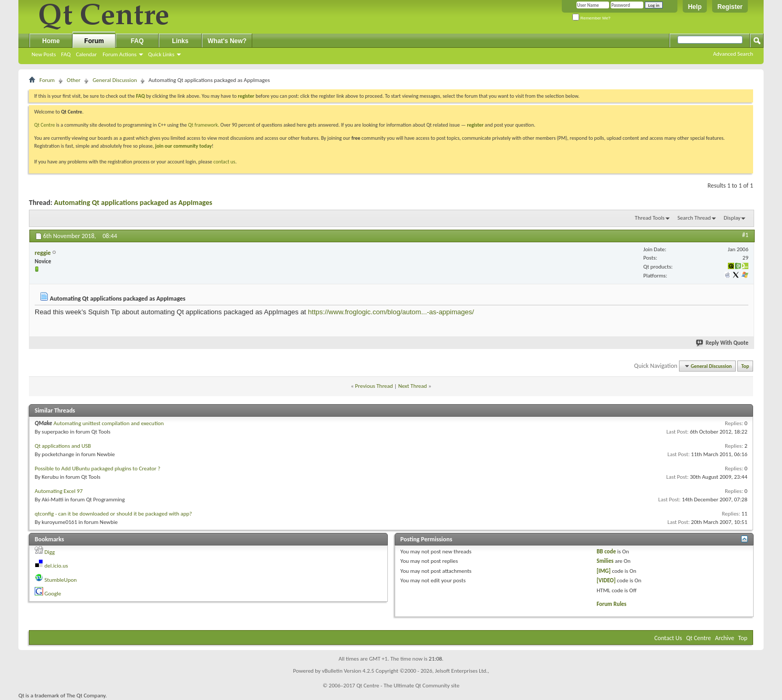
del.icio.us (56, 566)
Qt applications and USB (63, 446)
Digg (50, 552)
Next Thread (413, 386)
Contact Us (668, 638)
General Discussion (115, 80)
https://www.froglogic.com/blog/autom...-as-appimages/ (391, 312)
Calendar (86, 54)
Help (695, 7)
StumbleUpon (61, 580)
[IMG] (604, 571)
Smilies (605, 561)
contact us (224, 162)
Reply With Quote (723, 343)
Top (745, 366)
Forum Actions (120, 54)
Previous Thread (374, 386)
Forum (94, 41)
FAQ (66, 54)
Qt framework (203, 125)
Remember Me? (591, 18)
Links (180, 41)
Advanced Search (733, 54)
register (475, 125)
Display (732, 218)
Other (74, 80)
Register (730, 7)
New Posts (44, 54)
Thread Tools (650, 218)
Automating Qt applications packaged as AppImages (133, 203)
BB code (606, 552)
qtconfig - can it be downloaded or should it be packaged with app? (113, 514)
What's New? (227, 41)
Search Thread (694, 218)
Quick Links (161, 54)
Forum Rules (611, 604)
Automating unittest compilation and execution (109, 423)
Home (51, 41)
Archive (725, 638)
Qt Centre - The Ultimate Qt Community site (408, 686)
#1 (745, 235)
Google (53, 594)
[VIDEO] (606, 580)
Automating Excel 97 (59, 491)
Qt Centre (45, 125)
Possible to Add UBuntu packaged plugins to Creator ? (97, 469)
